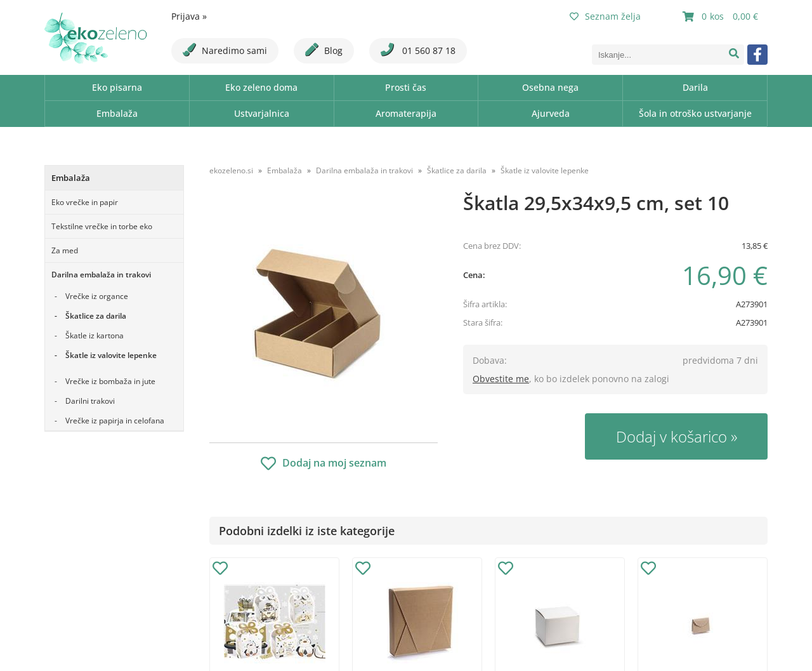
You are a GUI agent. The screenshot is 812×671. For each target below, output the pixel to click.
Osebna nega (550, 87)
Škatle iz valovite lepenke (111, 355)
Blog (324, 50)
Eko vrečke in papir (85, 202)
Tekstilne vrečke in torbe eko (102, 226)
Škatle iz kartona (95, 336)
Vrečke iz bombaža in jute (110, 381)
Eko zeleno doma (261, 87)
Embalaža (117, 113)
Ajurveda (551, 113)
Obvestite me (501, 379)
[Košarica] (722, 17)
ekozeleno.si (231, 170)
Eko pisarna (117, 87)
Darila (695, 87)
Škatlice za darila (96, 316)
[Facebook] (757, 55)
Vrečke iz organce (97, 296)
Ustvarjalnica (262, 113)
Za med (65, 250)
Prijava (189, 16)
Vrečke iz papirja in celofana (115, 421)
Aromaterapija (406, 113)
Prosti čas (406, 87)
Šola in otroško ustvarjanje (695, 113)
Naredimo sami (225, 50)
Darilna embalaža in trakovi (101, 275)
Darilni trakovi (90, 401)
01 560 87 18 (418, 50)
